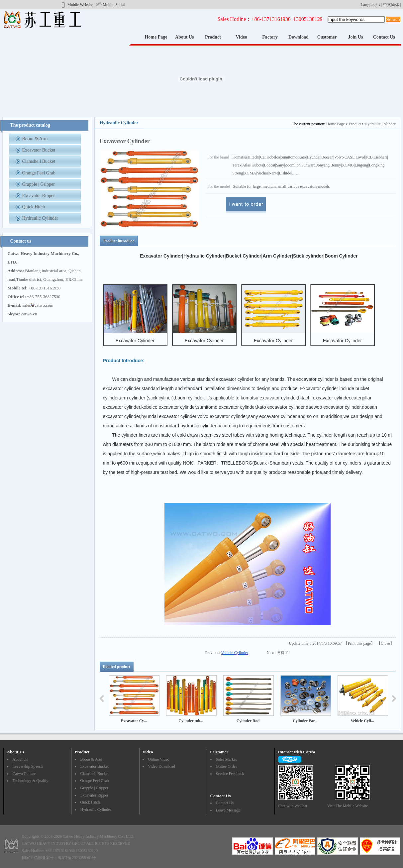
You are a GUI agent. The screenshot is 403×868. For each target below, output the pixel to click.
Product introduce (119, 241)
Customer (327, 37)
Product (213, 37)
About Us (184, 37)
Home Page (156, 37)
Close (385, 643)
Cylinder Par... (305, 721)
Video (242, 37)
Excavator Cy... (134, 721)
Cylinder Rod (248, 721)
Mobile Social (110, 5)
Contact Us (384, 37)
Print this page (359, 643)
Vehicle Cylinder (235, 653)
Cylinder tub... (191, 721)
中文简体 (391, 5)
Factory (270, 37)
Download (299, 37)
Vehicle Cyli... (362, 721)
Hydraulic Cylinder (380, 124)
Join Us (356, 37)
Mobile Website (76, 5)
